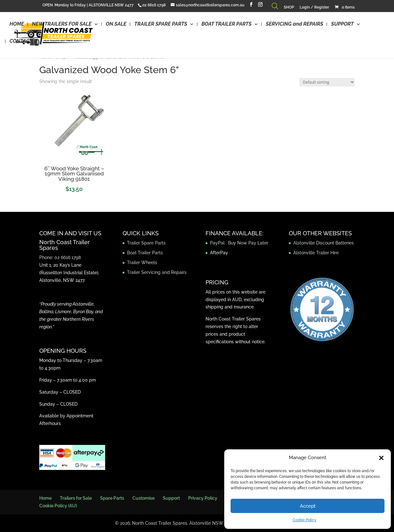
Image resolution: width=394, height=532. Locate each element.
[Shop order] (327, 82)
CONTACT (21, 42)
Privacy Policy (203, 498)
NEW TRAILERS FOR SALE (62, 25)
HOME (17, 25)
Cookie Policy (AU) (58, 506)
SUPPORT (342, 25)
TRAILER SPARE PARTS (161, 25)
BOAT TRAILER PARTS (226, 25)
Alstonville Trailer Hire (316, 253)
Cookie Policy (305, 520)
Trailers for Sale (76, 498)
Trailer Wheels (142, 263)
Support (171, 498)
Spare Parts (112, 498)
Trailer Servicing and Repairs (157, 272)
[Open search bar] (275, 7)
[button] (381, 458)
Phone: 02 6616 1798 (60, 257)
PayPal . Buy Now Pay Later (240, 243)
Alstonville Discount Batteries (324, 243)
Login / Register (314, 7)
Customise (143, 498)
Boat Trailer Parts (145, 253)
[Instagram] (260, 5)
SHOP (289, 7)
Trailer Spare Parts (146, 243)
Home (45, 498)
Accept (308, 506)
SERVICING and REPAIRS (294, 25)
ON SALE (116, 25)
